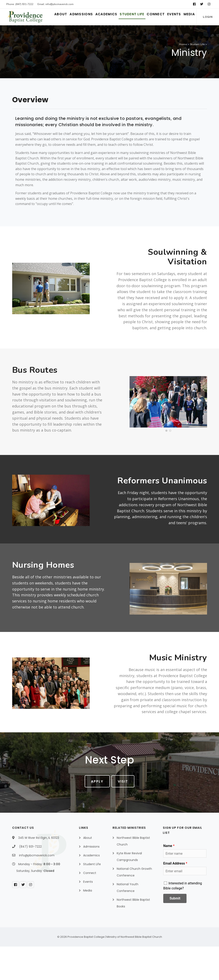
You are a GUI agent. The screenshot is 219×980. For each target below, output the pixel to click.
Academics (76, 33)
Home (183, 78)
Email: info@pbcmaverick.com (56, 4)
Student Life (109, 33)
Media (185, 33)
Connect (141, 33)
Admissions (44, 33)
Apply (95, 815)
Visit (125, 815)
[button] (166, 464)
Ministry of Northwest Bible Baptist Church (134, 970)
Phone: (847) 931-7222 (20, 4)
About (17, 33)
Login (19, 50)
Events (165, 33)
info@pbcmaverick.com (37, 889)
